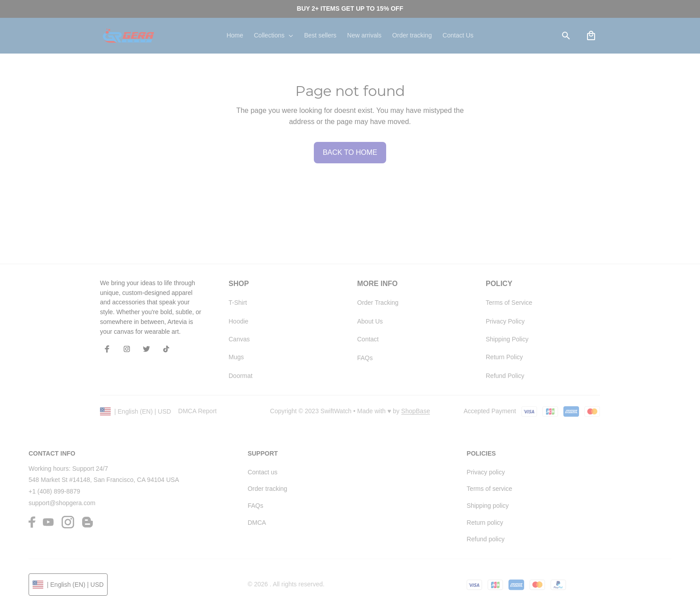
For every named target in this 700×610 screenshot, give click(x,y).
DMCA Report (197, 411)
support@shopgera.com (62, 503)
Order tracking (268, 489)
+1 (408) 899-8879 (54, 491)
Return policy (485, 523)
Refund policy (485, 539)
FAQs (256, 506)
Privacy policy (486, 472)
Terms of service (489, 489)
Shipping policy (487, 506)
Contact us (263, 472)
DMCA (257, 523)
